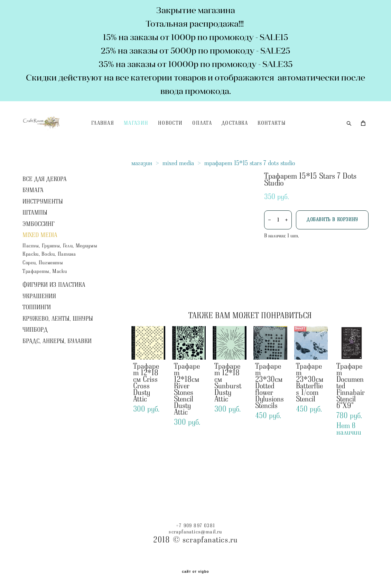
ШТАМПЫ (35, 241)
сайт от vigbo (195, 571)
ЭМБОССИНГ (38, 252)
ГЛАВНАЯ (138, 137)
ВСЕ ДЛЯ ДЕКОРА (45, 207)
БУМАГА (33, 219)
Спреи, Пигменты (43, 291)
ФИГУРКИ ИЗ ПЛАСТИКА (54, 313)
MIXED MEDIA (40, 264)
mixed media (178, 191)
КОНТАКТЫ (307, 137)
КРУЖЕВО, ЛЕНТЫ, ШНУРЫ (58, 347)
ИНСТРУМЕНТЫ (43, 230)
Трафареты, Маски (45, 300)
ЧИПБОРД (35, 358)
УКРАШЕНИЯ (39, 325)
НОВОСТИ (206, 137)
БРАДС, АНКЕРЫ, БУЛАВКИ (57, 370)
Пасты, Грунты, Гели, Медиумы (60, 274)
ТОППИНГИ (37, 336)
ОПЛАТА (237, 137)
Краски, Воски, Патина (49, 282)
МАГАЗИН (171, 137)
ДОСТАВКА (270, 137)
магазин (142, 191)
